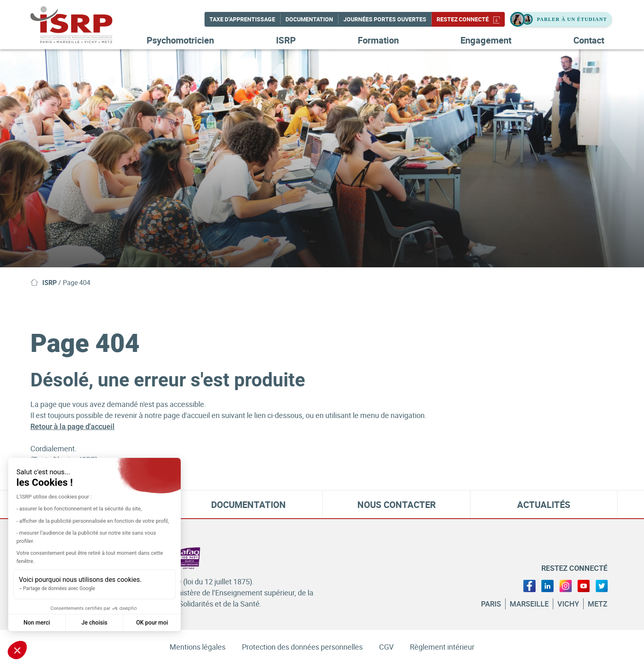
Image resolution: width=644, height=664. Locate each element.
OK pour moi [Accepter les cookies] (152, 623)
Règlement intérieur (442, 647)
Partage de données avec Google (59, 588)
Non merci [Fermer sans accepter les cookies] (37, 623)
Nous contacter (397, 504)
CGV (386, 647)
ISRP (286, 40)
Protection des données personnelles (302, 647)
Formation (378, 40)
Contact (589, 40)
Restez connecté (468, 19)
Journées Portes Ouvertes (385, 19)
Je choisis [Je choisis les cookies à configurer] (94, 623)
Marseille (529, 604)
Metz (598, 604)
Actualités (544, 504)
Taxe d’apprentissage (242, 19)
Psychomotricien (180, 40)
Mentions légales (198, 647)
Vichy (568, 604)
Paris (491, 604)
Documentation (309, 19)
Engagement (486, 40)
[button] (17, 650)
